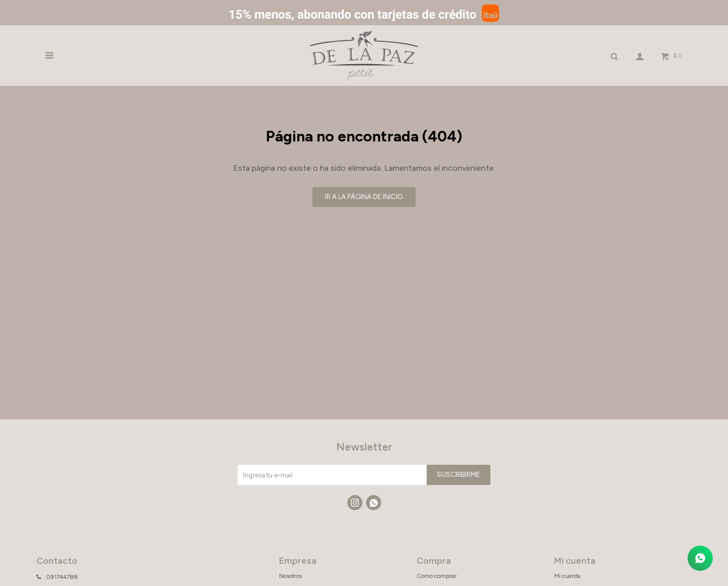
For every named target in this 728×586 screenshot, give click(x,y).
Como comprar (437, 576)
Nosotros (290, 576)
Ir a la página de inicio (364, 197)
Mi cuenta (567, 576)
